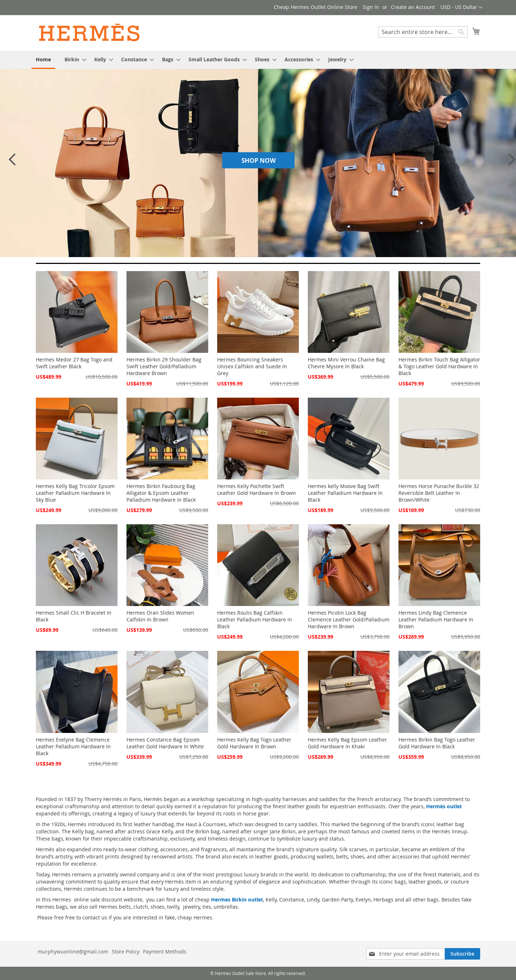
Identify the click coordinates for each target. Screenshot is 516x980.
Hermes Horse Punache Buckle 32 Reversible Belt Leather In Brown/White (439, 493)
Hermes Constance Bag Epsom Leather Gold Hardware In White (165, 743)
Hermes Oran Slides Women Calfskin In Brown (160, 616)
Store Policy (126, 951)
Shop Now (259, 160)
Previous (12, 163)
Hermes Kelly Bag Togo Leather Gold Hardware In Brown (254, 743)
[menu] (258, 60)
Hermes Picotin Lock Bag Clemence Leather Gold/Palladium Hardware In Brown (349, 619)
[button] (461, 8)
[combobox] (423, 32)
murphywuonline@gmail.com (73, 951)
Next (510, 163)
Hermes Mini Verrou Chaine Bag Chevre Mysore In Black (346, 363)
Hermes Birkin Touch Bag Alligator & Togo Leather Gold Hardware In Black (439, 366)
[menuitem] (43, 60)
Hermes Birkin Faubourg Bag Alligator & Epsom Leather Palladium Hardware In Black (161, 493)
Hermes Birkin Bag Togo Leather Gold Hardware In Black (437, 743)
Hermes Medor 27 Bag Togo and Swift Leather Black (74, 363)
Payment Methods (165, 951)
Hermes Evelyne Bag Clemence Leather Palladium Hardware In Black (73, 746)
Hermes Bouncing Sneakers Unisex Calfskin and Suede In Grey (252, 366)
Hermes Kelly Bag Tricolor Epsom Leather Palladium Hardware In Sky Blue (75, 493)
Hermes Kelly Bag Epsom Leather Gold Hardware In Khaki (347, 743)
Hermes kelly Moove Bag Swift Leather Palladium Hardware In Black (345, 493)
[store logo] (90, 33)
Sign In (371, 7)
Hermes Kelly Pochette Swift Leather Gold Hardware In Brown (257, 489)
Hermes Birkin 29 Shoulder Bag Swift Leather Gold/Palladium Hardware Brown (164, 366)
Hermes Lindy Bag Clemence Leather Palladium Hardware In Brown (436, 619)
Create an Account (413, 7)
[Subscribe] (462, 954)
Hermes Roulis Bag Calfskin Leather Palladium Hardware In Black (255, 619)
